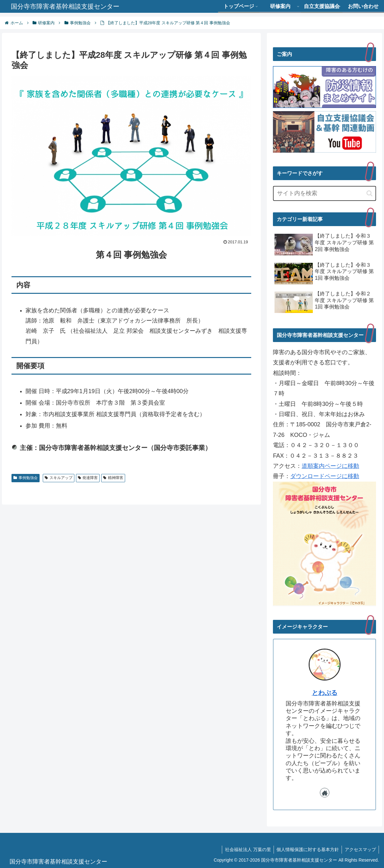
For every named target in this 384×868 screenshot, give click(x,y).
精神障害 (113, 478)
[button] (369, 193)
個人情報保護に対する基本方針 (306, 849)
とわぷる (325, 693)
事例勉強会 (26, 478)
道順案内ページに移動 (330, 466)
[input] (324, 193)
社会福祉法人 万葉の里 (245, 849)
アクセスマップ (360, 849)
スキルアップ (59, 478)
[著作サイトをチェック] (325, 793)
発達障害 (88, 478)
